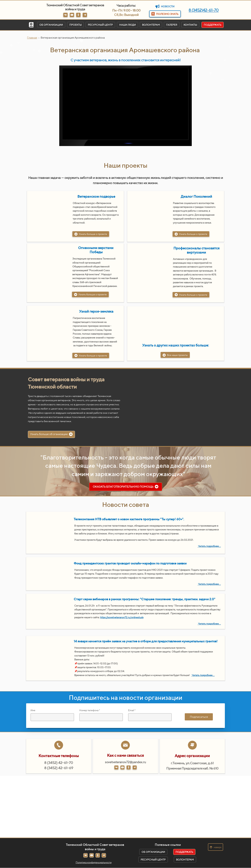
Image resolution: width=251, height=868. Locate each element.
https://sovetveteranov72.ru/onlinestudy (122, 617)
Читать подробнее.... (209, 546)
